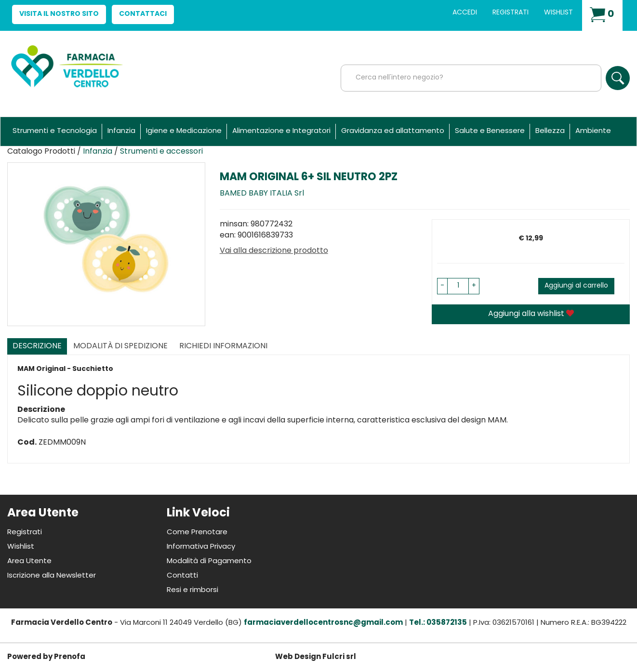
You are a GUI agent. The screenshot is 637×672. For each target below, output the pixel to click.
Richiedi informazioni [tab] (223, 346)
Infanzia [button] (121, 131)
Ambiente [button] (593, 131)
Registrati (511, 13)
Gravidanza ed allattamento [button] (393, 131)
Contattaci (143, 14)
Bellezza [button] (550, 131)
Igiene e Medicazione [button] (184, 131)
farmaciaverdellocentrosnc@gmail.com (323, 623)
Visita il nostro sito (59, 14)
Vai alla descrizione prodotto (274, 251)
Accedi (465, 13)
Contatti (182, 576)
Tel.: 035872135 (438, 623)
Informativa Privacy (201, 547)
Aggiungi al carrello (576, 286)
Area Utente (29, 561)
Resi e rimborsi (192, 590)
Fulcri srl (339, 657)
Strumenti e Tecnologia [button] (55, 131)
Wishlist (558, 13)
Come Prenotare (197, 533)
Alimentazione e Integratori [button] (281, 131)
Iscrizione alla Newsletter (52, 576)
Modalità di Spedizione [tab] (120, 346)
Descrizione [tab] (37, 346)
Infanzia (98, 152)
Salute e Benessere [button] (490, 131)
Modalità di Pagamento (209, 561)
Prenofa (70, 657)
